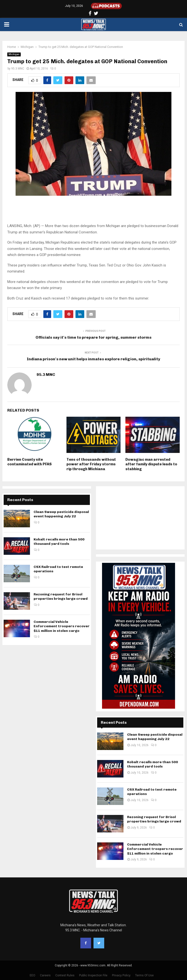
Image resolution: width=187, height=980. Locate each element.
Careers (45, 975)
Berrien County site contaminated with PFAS (29, 462)
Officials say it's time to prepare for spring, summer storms (93, 337)
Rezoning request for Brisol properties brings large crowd (61, 596)
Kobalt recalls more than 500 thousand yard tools (59, 542)
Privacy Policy (121, 975)
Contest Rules (65, 975)
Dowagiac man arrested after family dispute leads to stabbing (151, 464)
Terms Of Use (144, 975)
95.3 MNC (18, 69)
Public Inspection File (93, 975)
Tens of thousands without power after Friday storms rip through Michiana (91, 464)
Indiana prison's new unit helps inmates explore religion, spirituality (93, 359)
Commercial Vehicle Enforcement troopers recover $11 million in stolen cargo (62, 626)
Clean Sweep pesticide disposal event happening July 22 (61, 514)
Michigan (14, 54)
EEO (33, 975)
